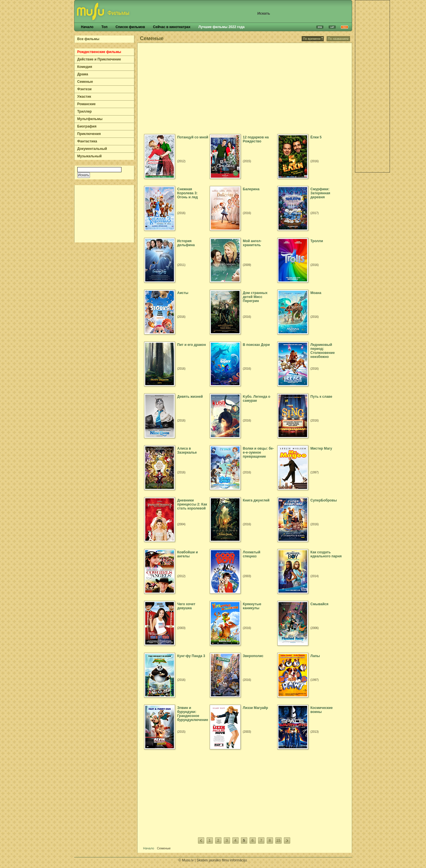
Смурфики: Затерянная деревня (320, 193)
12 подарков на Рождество (256, 139)
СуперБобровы (324, 500)
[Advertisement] (105, 214)
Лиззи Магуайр (256, 708)
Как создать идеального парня (326, 554)
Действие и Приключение (99, 59)
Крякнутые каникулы (252, 606)
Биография (87, 126)
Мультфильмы (90, 119)
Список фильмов (130, 27)
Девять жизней (190, 397)
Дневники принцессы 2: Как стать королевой (192, 504)
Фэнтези (85, 89)
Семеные (85, 82)
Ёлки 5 (316, 137)
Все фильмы (88, 39)
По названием (338, 39)
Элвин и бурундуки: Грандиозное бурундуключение (193, 714)
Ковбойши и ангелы (188, 554)
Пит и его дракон (192, 345)
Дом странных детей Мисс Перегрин (255, 297)
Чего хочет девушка (186, 606)
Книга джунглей (256, 500)
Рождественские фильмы (99, 52)
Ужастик (84, 97)
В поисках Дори (256, 345)
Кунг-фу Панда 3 (191, 656)
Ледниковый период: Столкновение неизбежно (323, 351)
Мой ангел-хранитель (252, 243)
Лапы (315, 656)
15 (278, 840)
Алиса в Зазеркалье (187, 450)
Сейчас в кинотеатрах (172, 27)
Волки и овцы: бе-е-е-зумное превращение (259, 452)
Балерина (251, 189)
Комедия (85, 67)
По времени (313, 39)
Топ (104, 27)
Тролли (317, 241)
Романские (87, 104)
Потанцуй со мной (193, 137)
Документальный (92, 149)
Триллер (85, 111)
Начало (87, 27)
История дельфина (186, 243)
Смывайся (320, 604)
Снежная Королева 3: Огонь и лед (188, 193)
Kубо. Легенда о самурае (257, 399)
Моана (316, 293)
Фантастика (87, 141)
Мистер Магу (321, 448)
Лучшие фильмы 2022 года (222, 27)
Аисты (183, 293)
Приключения (89, 134)
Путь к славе (321, 397)
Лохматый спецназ (252, 554)
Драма (83, 74)
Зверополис (253, 656)
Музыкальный (90, 156)
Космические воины (322, 710)
